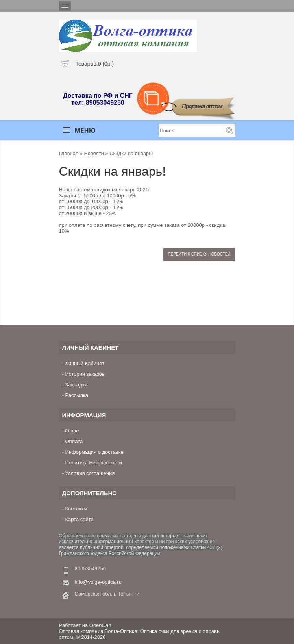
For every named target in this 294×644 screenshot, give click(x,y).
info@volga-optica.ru (98, 582)
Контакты (76, 509)
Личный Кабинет (84, 363)
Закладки (76, 385)
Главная (69, 153)
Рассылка (77, 395)
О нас (72, 431)
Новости (94, 153)
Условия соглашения (90, 473)
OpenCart (100, 625)
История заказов (85, 374)
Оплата (74, 441)
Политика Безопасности (93, 463)
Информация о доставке (94, 452)
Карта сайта (79, 519)
